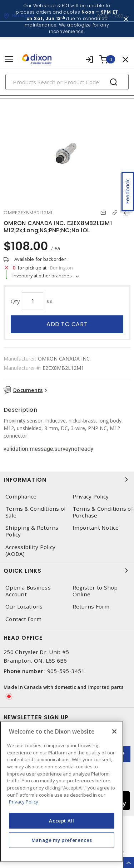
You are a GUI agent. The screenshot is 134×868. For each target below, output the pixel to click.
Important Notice (96, 528)
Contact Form (23, 619)
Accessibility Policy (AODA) (30, 550)
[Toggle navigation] (9, 59)
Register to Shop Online (95, 591)
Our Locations (24, 607)
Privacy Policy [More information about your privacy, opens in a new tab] (24, 802)
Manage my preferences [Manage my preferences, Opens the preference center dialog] (62, 840)
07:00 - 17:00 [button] (110, 16)
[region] (62, 791)
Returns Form (91, 607)
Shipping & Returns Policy (32, 531)
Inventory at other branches (43, 276)
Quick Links (67, 571)
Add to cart (67, 324)
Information (67, 480)
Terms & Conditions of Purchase (103, 512)
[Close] (114, 731)
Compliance (21, 497)
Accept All (62, 821)
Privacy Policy (91, 497)
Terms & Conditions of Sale (36, 512)
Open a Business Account (28, 591)
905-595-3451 (66, 671)
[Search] (67, 82)
